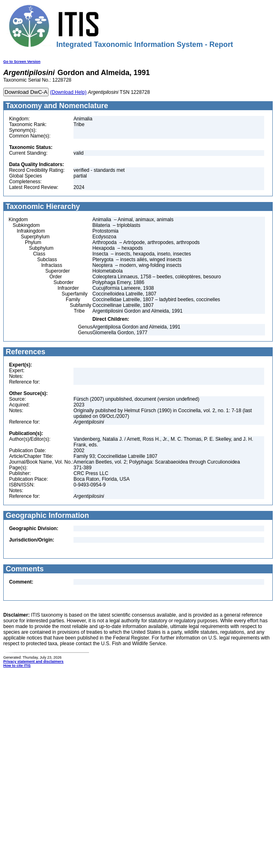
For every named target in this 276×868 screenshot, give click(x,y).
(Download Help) (68, 92)
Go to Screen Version (22, 62)
